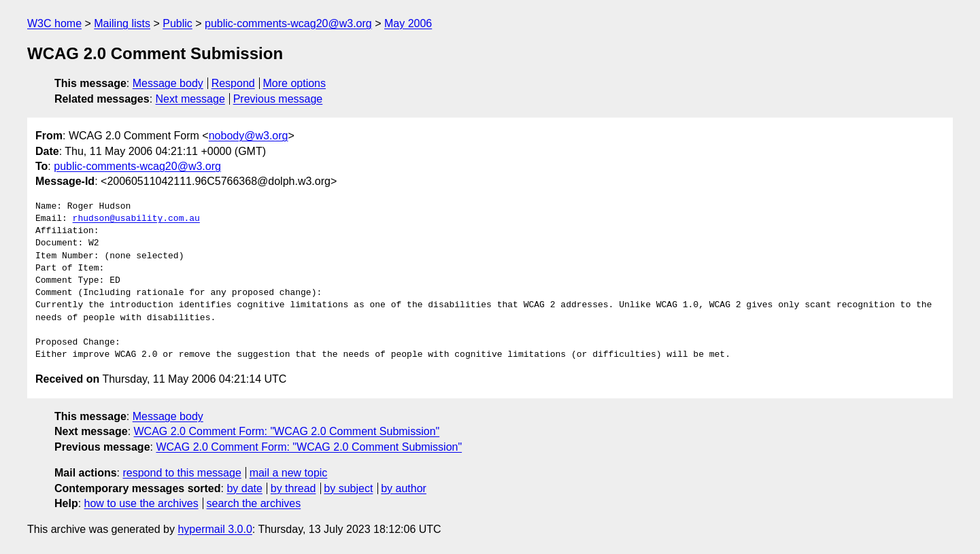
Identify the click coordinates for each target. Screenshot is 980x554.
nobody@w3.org (249, 136)
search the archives (254, 503)
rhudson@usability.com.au (136, 219)
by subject (348, 488)
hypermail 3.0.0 (215, 529)
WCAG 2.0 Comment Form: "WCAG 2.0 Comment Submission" (287, 431)
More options (295, 83)
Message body (168, 83)
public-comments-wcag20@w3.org (288, 23)
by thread (293, 488)
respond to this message (182, 473)
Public (178, 23)
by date (244, 488)
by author (404, 488)
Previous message (278, 99)
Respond (233, 83)
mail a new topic (289, 473)
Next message (190, 99)
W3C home (54, 23)
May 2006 (408, 23)
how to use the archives (141, 503)
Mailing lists (122, 23)
